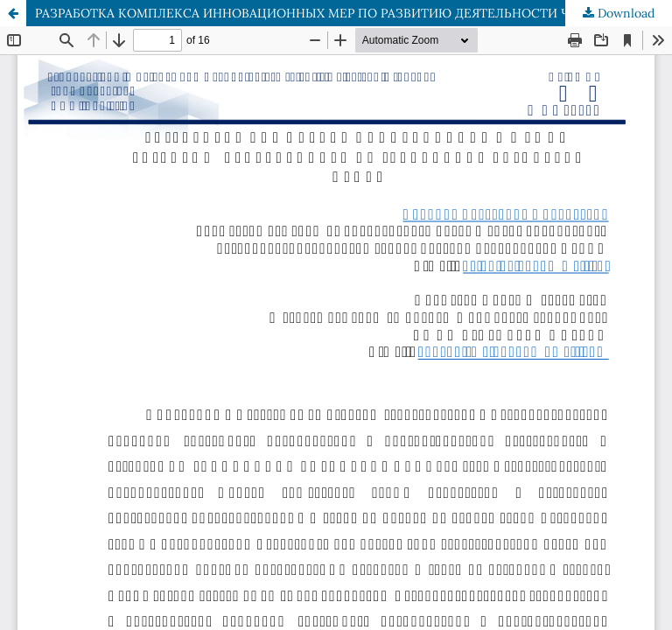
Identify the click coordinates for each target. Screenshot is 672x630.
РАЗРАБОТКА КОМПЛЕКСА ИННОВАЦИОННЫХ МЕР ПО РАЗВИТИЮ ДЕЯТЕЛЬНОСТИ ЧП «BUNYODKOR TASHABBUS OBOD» (353, 13)
